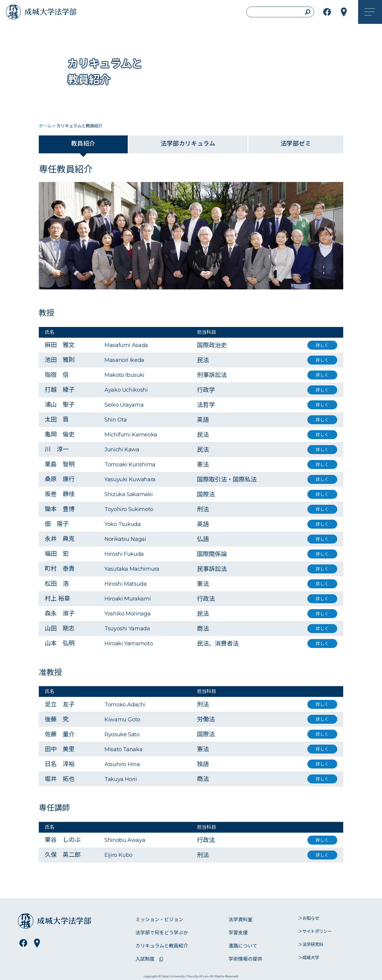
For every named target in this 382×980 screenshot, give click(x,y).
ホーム (45, 126)
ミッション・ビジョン (159, 920)
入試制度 (145, 959)
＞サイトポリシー (315, 931)
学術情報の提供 (245, 959)
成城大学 (15, 13)
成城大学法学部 (58, 13)
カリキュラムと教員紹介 (162, 946)
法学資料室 (241, 920)
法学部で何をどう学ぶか (162, 933)
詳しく (322, 345)
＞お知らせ (309, 918)
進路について (243, 946)
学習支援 (238, 933)
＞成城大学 (309, 958)
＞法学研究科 (311, 944)
